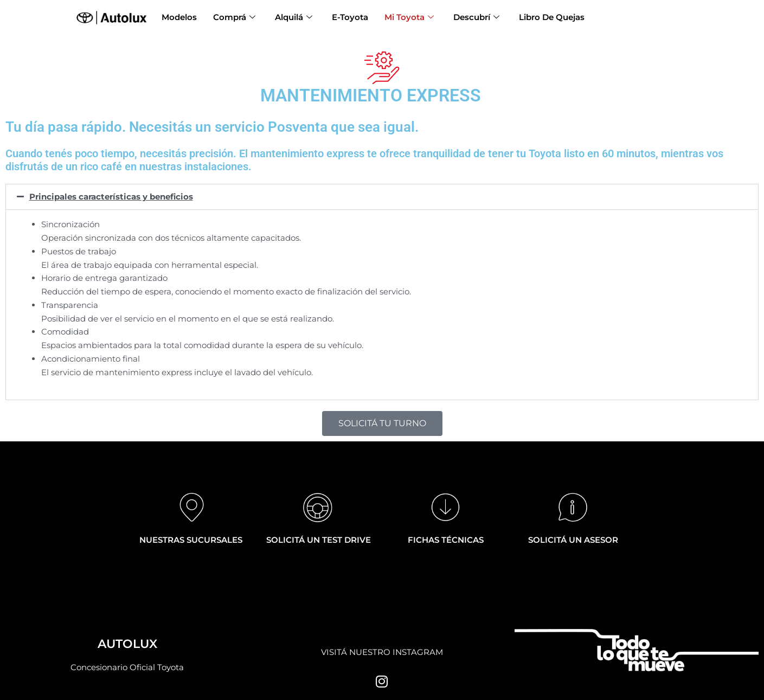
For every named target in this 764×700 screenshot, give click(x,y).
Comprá (234, 18)
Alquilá (294, 18)
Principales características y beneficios (111, 197)
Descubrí (476, 18)
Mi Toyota (409, 18)
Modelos (179, 17)
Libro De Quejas (552, 17)
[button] (382, 197)
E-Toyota (350, 17)
